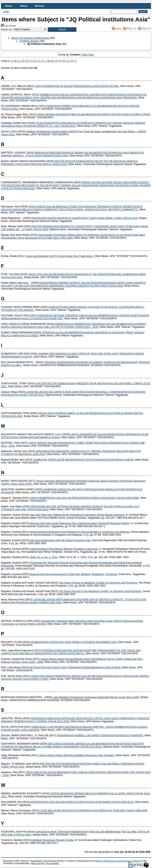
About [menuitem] (24, 6)
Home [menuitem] (9, 6)
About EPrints (38, 863)
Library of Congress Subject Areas (30, 38)
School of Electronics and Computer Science (118, 861)
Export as (6, 29)
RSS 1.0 (129, 29)
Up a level (8, 26)
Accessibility (53, 863)
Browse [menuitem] (40, 6)
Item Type (88, 55)
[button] (62, 29)
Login (6, 11)
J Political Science (29, 41)
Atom (116, 29)
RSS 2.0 (144, 29)
